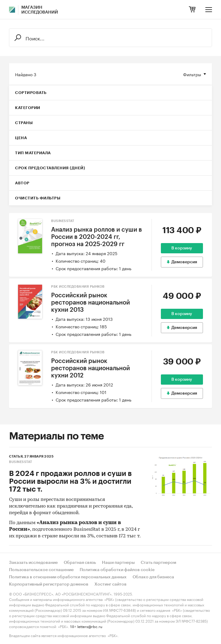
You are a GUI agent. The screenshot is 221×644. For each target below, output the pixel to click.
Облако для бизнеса (153, 577)
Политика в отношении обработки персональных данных (68, 577)
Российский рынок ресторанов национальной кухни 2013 (91, 303)
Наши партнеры (118, 563)
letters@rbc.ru (90, 626)
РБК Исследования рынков (78, 287)
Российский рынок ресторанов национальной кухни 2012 (91, 368)
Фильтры (192, 74)
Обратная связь (80, 563)
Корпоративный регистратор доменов (49, 584)
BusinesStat (63, 221)
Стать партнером (158, 563)
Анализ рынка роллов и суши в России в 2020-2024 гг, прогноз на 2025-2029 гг (97, 237)
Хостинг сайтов (110, 584)
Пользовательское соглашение (41, 570)
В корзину (182, 248)
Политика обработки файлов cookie (117, 570)
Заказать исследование (33, 563)
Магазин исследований (40, 10)
